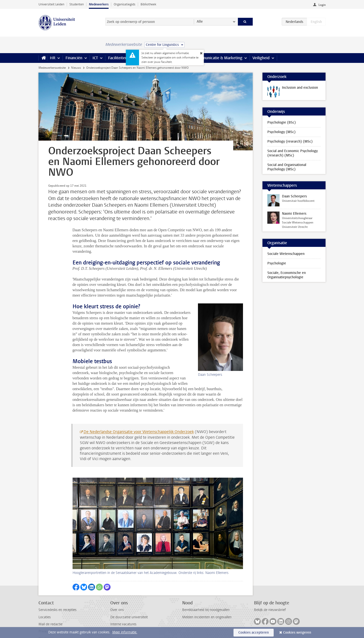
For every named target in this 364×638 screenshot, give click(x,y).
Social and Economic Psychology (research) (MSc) (293, 153)
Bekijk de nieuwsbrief (270, 594)
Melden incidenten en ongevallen (207, 601)
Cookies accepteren (254, 633)
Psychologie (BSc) (282, 122)
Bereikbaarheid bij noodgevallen (206, 594)
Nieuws (76, 68)
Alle (200, 22)
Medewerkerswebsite (52, 68)
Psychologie (277, 263)
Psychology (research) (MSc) (290, 141)
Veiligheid (261, 58)
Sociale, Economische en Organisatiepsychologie (287, 275)
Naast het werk (122, 623)
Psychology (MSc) (281, 132)
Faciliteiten (118, 58)
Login (322, 5)
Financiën (74, 58)
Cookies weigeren (297, 633)
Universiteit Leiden (51, 4)
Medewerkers (99, 4)
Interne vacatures (123, 608)
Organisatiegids (125, 4)
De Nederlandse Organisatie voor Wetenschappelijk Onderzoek (139, 416)
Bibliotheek (148, 4)
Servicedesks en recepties (57, 594)
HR (53, 58)
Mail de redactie (50, 608)
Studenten (77, 4)
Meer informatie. (125, 632)
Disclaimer (46, 623)
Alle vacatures (121, 615)
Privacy (44, 615)
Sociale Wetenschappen (286, 254)
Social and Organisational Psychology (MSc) (287, 167)
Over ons (117, 594)
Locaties (45, 601)
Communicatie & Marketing (219, 58)
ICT (95, 58)
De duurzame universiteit (129, 601)
